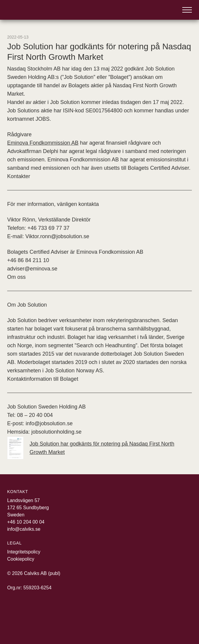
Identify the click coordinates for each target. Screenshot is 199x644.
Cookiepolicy (21, 559)
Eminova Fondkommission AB (43, 143)
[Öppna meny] (187, 10)
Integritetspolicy (24, 552)
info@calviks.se (24, 529)
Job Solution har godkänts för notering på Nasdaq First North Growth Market (91, 448)
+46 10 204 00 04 (26, 522)
